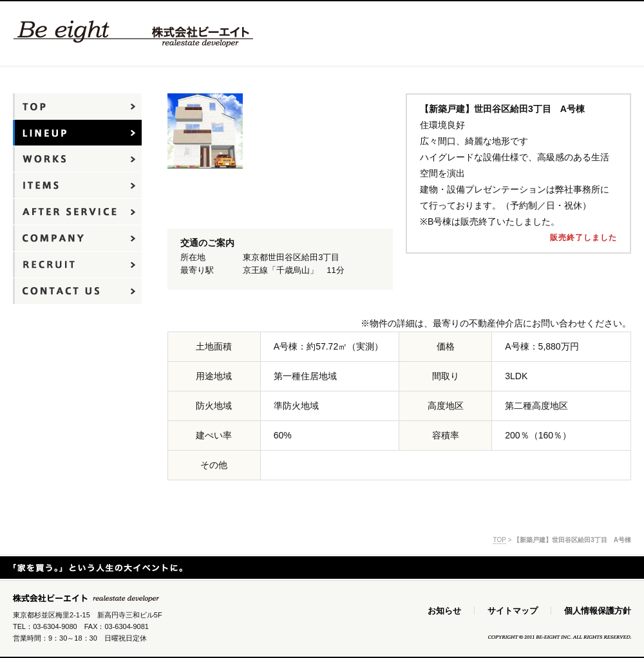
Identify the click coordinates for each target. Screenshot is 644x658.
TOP (500, 540)
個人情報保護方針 (598, 611)
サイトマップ (513, 611)
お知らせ (444, 611)
